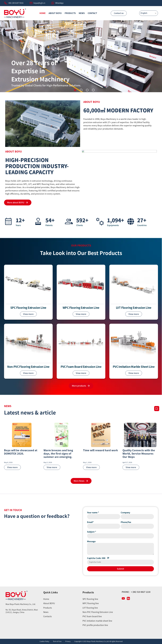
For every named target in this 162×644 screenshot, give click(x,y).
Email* (90, 522)
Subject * (92, 532)
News (82, 13)
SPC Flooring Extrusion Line (28, 308)
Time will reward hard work (100, 450)
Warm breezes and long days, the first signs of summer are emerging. (58, 454)
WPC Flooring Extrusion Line (81, 308)
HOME (43, 13)
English (144, 13)
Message (91, 541)
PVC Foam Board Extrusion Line (81, 367)
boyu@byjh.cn (39, 3)
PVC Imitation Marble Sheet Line (134, 367)
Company (125, 513)
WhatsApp (59, 3)
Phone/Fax (126, 522)
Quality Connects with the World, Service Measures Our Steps (139, 454)
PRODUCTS (70, 13)
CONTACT (92, 13)
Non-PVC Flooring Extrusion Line (28, 367)
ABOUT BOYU (55, 13)
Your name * (93, 513)
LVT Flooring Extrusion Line (134, 308)
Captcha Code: (98, 558)
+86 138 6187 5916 (16, 3)
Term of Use (57, 641)
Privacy (68, 641)
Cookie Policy (44, 641)
